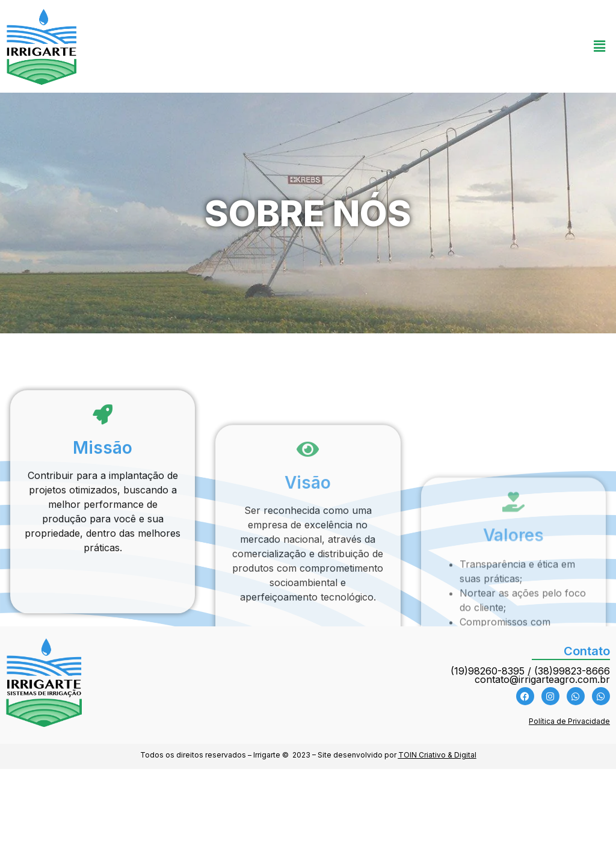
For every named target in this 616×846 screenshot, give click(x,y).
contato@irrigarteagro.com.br (542, 679)
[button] (600, 46)
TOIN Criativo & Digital (437, 755)
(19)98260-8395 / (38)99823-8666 (530, 671)
